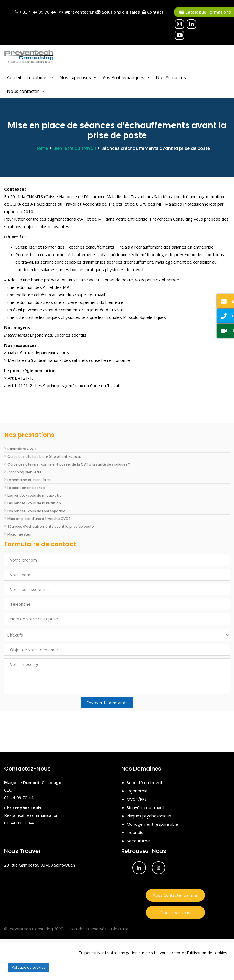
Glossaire (120, 929)
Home (42, 148)
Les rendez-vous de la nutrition (34, 503)
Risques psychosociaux (149, 816)
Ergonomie (137, 791)
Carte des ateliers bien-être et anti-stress (44, 457)
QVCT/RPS (137, 799)
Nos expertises (78, 77)
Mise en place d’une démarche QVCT (39, 519)
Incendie (135, 833)
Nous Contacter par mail (176, 895)
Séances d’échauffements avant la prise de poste (51, 526)
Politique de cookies (29, 967)
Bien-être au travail (75, 148)
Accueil (14, 77)
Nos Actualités (171, 77)
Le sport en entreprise (26, 488)
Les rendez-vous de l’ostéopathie (36, 511)
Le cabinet (40, 77)
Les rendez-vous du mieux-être (35, 495)
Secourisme (138, 841)
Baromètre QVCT (22, 449)
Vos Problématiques (126, 77)
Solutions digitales (118, 12)
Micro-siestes (19, 534)
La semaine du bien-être (29, 480)
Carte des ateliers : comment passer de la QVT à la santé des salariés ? (69, 464)
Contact (153, 12)
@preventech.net (79, 12)
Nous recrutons (175, 912)
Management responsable (152, 824)
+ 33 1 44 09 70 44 (35, 12)
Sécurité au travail (144, 783)
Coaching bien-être (25, 472)
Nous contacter (26, 91)
